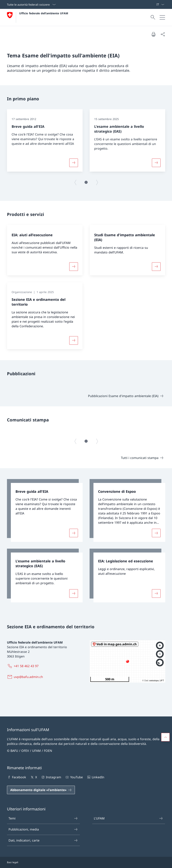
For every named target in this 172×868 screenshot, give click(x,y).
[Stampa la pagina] (153, 34)
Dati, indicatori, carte (43, 840)
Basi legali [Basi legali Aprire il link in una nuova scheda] (13, 862)
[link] (45, 510)
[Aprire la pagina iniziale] (38, 17)
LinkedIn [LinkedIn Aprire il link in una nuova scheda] (95, 777)
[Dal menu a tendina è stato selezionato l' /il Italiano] (160, 4)
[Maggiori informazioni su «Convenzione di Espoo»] (156, 533)
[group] (45, 140)
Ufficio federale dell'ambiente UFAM (44, 13)
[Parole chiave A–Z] (155, 4)
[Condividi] (163, 34)
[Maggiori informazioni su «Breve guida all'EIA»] (74, 163)
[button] (86, 182)
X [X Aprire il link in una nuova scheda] (33, 777)
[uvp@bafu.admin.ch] (26, 677)
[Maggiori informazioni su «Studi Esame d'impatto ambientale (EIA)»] (156, 266)
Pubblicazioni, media (43, 829)
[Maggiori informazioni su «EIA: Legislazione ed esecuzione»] (156, 593)
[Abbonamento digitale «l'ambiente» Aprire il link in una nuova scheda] (41, 790)
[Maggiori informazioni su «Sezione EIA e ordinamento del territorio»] (74, 340)
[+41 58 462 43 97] (24, 666)
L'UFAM (128, 818)
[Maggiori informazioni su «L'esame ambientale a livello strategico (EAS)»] (156, 163)
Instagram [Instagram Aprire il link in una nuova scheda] (51, 777)
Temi (43, 818)
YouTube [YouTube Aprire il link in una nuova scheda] (74, 777)
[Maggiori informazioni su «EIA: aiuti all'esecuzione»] (74, 266)
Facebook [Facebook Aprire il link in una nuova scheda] (17, 777)
